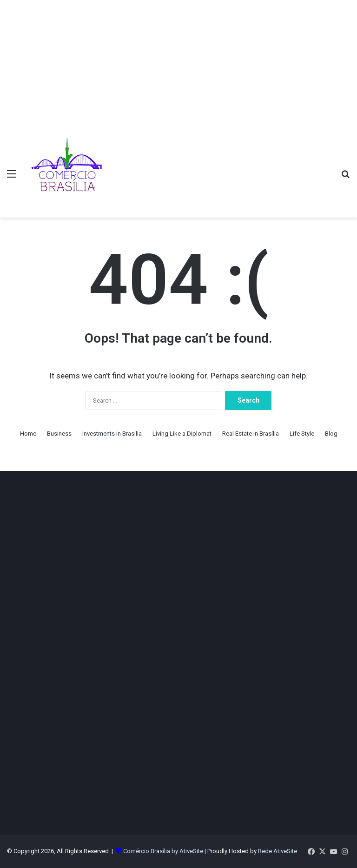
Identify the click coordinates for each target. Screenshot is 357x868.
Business (59, 434)
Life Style (302, 434)
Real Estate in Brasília (251, 434)
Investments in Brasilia (112, 434)
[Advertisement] (178, 65)
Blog (331, 434)
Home (28, 434)
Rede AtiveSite (278, 851)
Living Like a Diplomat (182, 434)
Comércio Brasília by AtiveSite (164, 851)
